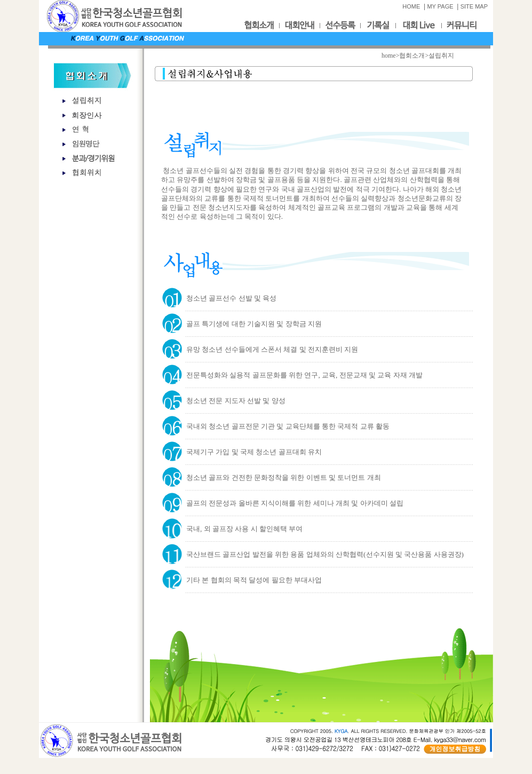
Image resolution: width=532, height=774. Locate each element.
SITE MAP (474, 6)
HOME (411, 6)
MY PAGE (440, 6)
